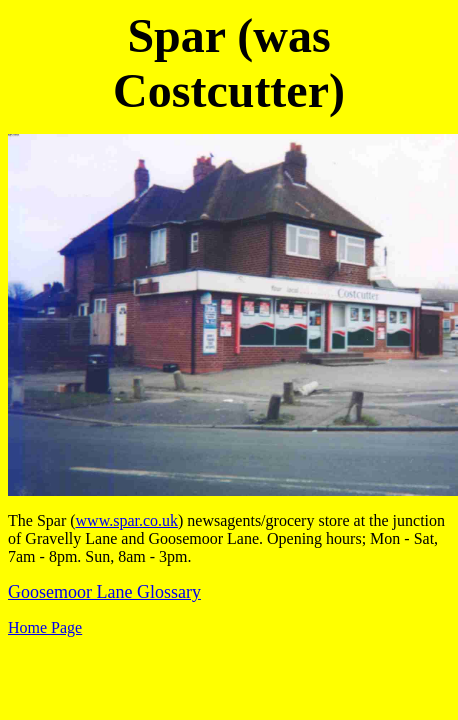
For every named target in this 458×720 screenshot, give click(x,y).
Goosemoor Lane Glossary (104, 592)
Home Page (45, 627)
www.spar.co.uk (127, 520)
